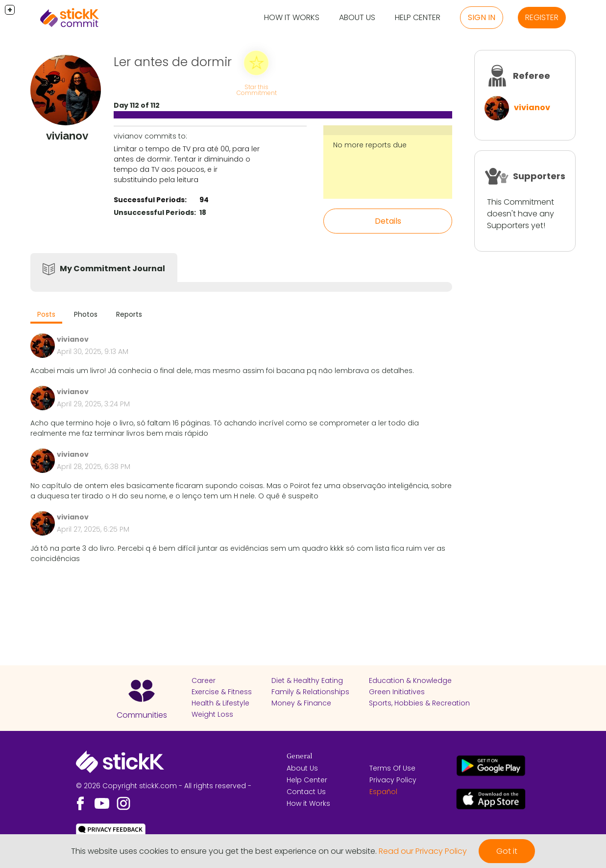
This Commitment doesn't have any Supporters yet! (521, 214)
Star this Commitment (257, 90)
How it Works (292, 17)
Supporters (539, 176)
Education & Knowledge (410, 680)
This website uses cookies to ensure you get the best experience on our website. (224, 851)
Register (542, 17)
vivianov (532, 107)
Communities (142, 715)
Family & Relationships (310, 692)
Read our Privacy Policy (423, 851)
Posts (46, 314)
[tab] (46, 316)
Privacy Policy (393, 780)
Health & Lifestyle (220, 703)
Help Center (418, 17)
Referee (532, 76)
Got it (507, 851)
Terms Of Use (392, 768)
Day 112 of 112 (137, 105)
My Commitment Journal (112, 269)
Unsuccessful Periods (154, 212)
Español (383, 792)
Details (388, 221)
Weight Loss (212, 714)
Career (204, 680)
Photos (86, 314)
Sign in (482, 17)
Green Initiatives (397, 692)
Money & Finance (301, 703)
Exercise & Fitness (222, 692)
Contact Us (306, 792)
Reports (129, 314)
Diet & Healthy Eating (307, 680)
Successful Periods (149, 200)
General (299, 756)
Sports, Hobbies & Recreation (419, 703)
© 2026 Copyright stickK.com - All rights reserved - (164, 786)
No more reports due (370, 145)
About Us (357, 17)
